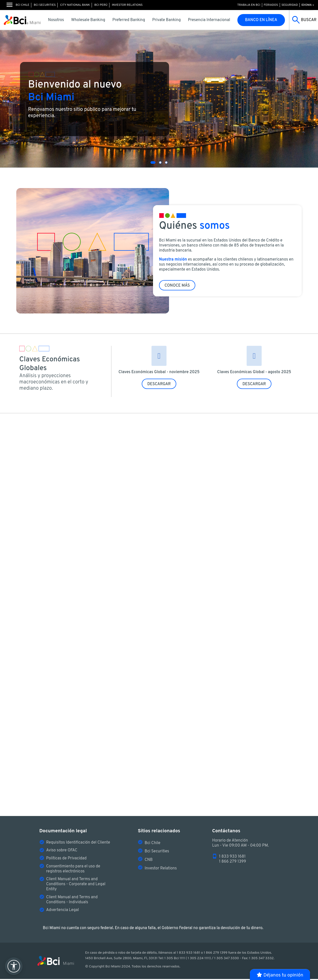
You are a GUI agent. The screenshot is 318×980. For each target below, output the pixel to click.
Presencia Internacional (209, 20)
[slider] (159, 99)
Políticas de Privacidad (66, 860)
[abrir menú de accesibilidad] (14, 966)
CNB (149, 861)
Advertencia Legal (62, 911)
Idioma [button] (306, 5)
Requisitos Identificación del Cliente (78, 844)
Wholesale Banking (88, 20)
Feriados (271, 5)
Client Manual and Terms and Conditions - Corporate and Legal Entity (76, 885)
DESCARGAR (159, 384)
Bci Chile (22, 5)
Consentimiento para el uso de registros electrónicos (73, 870)
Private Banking (167, 20)
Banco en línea (261, 20)
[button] (153, 162)
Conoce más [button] (177, 286)
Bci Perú (101, 5)
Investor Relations (127, 5)
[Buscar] (303, 20)
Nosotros (56, 20)
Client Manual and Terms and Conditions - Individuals (72, 901)
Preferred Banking (129, 20)
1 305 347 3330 (226, 959)
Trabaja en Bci (249, 5)
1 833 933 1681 (232, 858)
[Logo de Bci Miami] (22, 20)
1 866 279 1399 (233, 863)
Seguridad (290, 5)
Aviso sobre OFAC (62, 852)
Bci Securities (45, 5)
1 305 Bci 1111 (175, 959)
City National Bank (75, 5)
